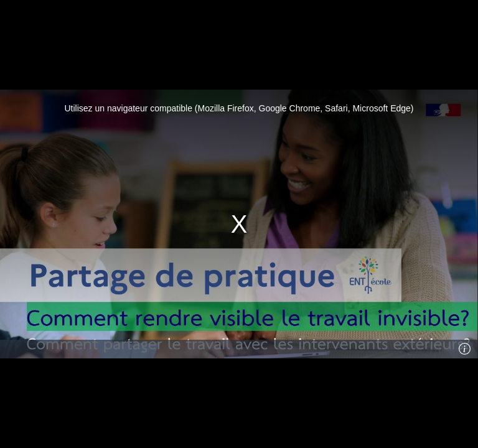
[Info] (465, 349)
